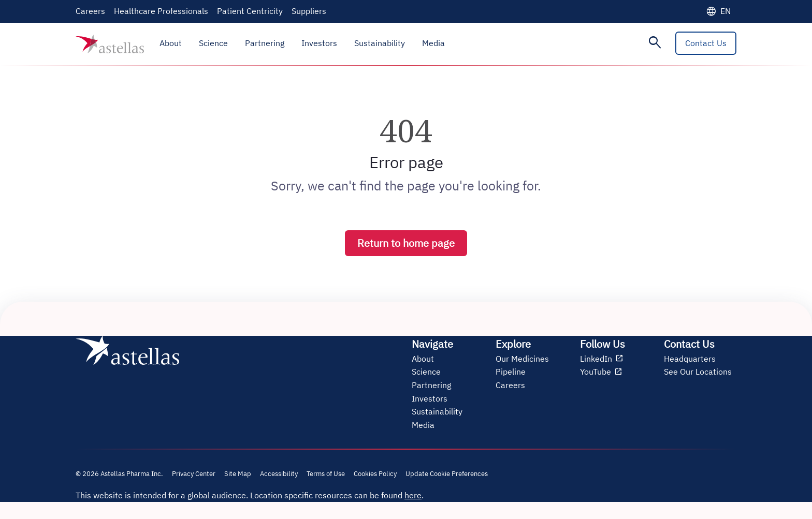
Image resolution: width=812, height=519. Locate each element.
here (413, 495)
